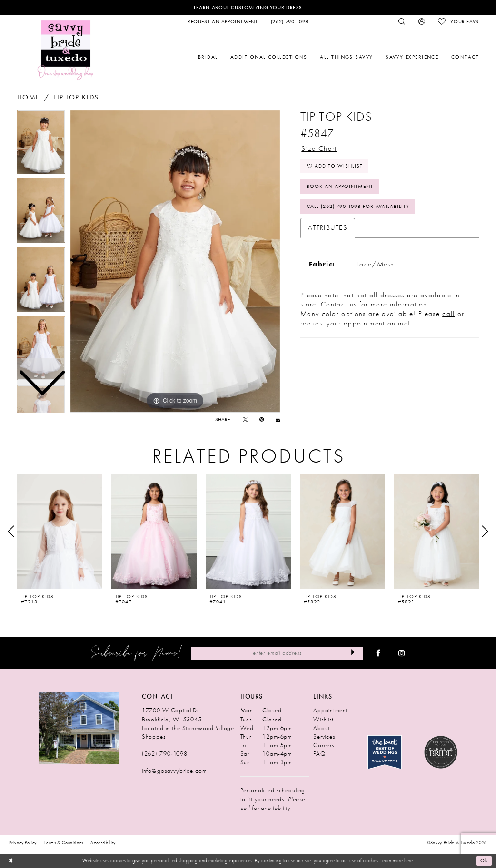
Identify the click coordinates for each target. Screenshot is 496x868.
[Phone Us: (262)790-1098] (289, 22)
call (448, 314)
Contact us (339, 305)
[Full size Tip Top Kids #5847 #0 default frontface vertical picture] (175, 261)
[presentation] (60, 532)
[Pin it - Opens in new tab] (262, 420)
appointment (364, 324)
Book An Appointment (340, 186)
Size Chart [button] (319, 148)
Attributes (328, 228)
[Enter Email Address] (277, 653)
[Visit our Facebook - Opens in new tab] (378, 653)
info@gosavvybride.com (174, 771)
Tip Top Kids (76, 97)
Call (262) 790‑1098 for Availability (358, 207)
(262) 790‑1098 (165, 754)
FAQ (319, 754)
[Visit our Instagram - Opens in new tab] (402, 653)
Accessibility (103, 843)
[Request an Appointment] (223, 22)
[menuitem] (223, 22)
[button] (422, 22)
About (322, 728)
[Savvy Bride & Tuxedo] (66, 50)
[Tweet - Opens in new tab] (245, 420)
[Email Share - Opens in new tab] (278, 420)
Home (28, 97)
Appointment (330, 711)
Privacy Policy (23, 843)
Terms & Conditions (64, 843)
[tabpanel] (175, 261)
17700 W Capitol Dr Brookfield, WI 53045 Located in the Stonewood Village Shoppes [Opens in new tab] (188, 724)
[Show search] (402, 22)
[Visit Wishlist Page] (458, 22)
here (408, 860)
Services (324, 736)
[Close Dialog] (10, 861)
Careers (324, 745)
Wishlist (323, 719)
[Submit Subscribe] (353, 653)
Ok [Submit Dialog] (484, 861)
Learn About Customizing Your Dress (248, 7)
